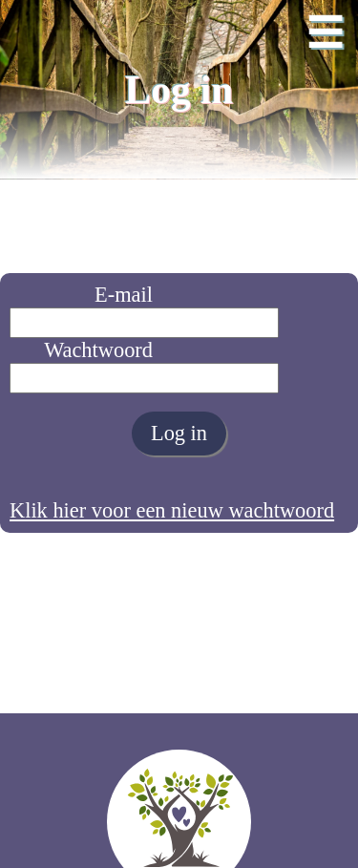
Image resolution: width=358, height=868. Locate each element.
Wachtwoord (98, 350)
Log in (179, 433)
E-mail (124, 295)
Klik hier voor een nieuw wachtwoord (172, 510)
